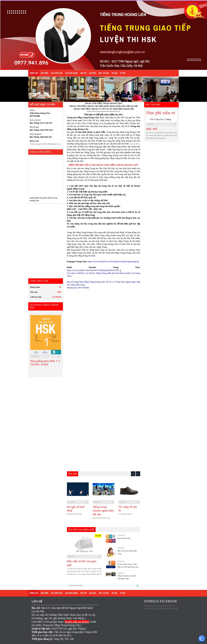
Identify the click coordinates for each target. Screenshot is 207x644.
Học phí (83, 73)
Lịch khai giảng (71, 73)
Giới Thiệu (45, 73)
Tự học (123, 73)
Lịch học (93, 73)
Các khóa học (57, 73)
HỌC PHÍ (152, 129)
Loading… (109, 381)
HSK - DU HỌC (104, 73)
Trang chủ (34, 73)
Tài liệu (114, 73)
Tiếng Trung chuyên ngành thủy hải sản (103, 511)
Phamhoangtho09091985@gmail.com (45, 144)
